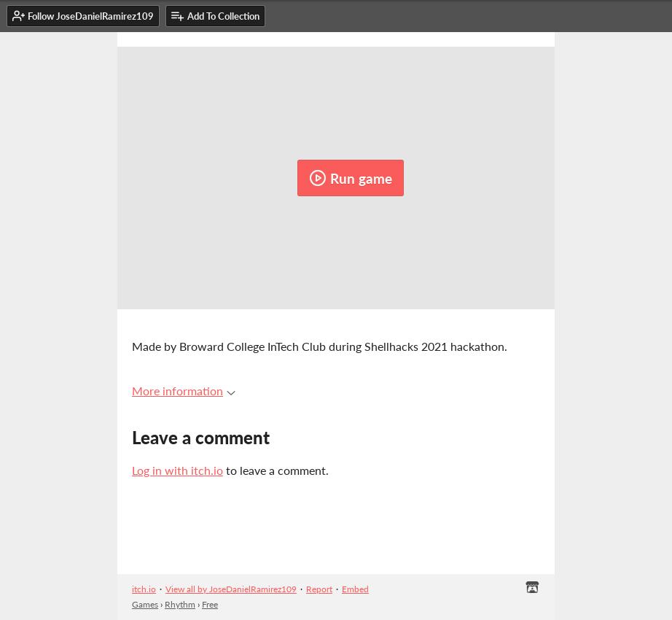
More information (184, 391)
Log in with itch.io (177, 470)
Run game (351, 178)
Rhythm (180, 604)
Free (210, 604)
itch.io (144, 589)
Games (145, 604)
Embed (355, 589)
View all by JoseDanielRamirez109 (231, 589)
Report (319, 589)
